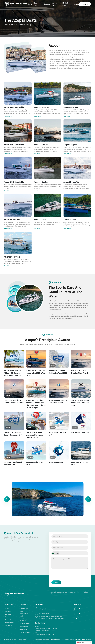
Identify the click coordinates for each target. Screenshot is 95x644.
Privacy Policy (22, 640)
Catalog (76, 4)
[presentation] (65, 575)
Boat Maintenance (24, 612)
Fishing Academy (25, 632)
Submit (56, 582)
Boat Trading (24, 608)
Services (47, 4)
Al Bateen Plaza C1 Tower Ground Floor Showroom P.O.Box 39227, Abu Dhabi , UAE (49, 618)
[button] (7, 499)
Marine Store (54, 4)
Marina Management (24, 617)
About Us (8, 611)
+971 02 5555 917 (42, 613)
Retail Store (24, 629)
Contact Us (85, 4)
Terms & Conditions (10, 640)
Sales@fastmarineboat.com (45, 609)
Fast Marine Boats (80, 640)
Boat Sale (36, 4)
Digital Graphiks (55, 640)
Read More (8, 116)
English (80, 643)
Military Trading (25, 624)
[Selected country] (55, 553)
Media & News (65, 4)
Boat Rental (24, 621)
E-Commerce (24, 627)
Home (30, 4)
